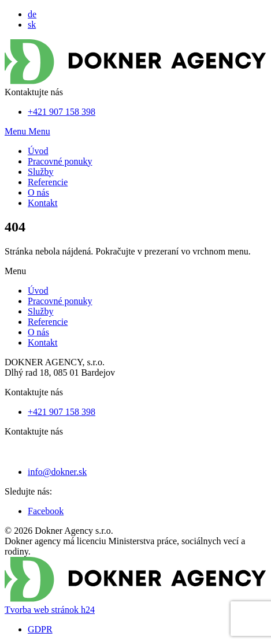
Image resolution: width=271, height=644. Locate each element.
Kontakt (43, 203)
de (32, 14)
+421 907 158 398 (62, 112)
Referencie (48, 182)
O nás (38, 192)
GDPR (40, 629)
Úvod (38, 151)
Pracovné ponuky (60, 161)
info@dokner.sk (57, 472)
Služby (40, 172)
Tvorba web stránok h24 (50, 610)
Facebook (46, 511)
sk (32, 25)
